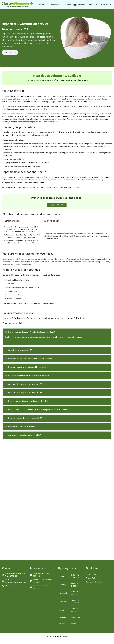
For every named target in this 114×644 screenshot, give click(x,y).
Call (76, 320)
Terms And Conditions (94, 584)
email (44, 320)
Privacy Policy (91, 580)
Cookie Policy (91, 576)
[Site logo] (17, 5)
